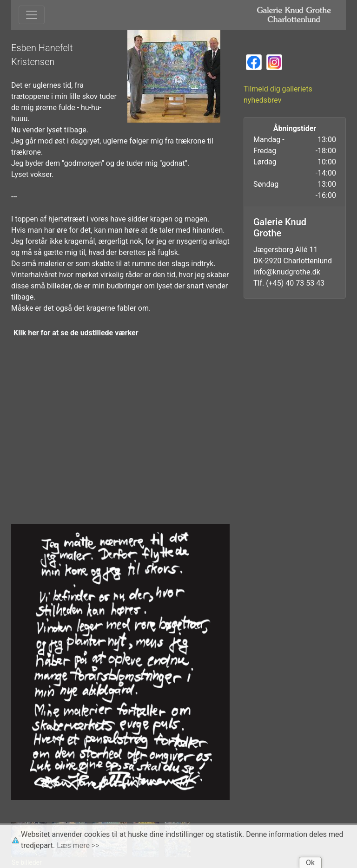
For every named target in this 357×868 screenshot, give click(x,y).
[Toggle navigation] (32, 15)
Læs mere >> (78, 845)
